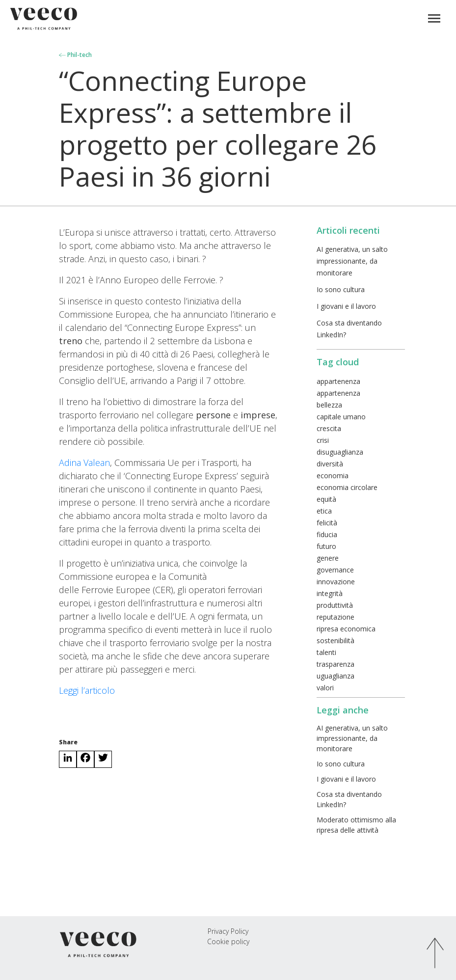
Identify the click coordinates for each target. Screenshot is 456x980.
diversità (330, 464)
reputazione (335, 617)
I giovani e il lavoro (346, 306)
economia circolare (347, 487)
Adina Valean (84, 463)
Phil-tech (75, 55)
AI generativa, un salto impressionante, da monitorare (352, 261)
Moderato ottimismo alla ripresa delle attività (356, 825)
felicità (327, 523)
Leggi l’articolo (87, 690)
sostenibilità (335, 640)
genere (328, 558)
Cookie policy (228, 941)
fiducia (327, 534)
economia (333, 476)
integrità (330, 593)
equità (326, 499)
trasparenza (335, 664)
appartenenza (338, 381)
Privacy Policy (228, 931)
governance (335, 570)
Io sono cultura (341, 289)
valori (325, 688)
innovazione (336, 582)
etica (324, 511)
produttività (335, 605)
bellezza (329, 405)
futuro (326, 546)
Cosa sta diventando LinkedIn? (349, 799)
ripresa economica (346, 629)
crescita (329, 428)
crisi (323, 440)
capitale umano (341, 417)
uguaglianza (335, 676)
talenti (326, 652)
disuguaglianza (340, 452)
